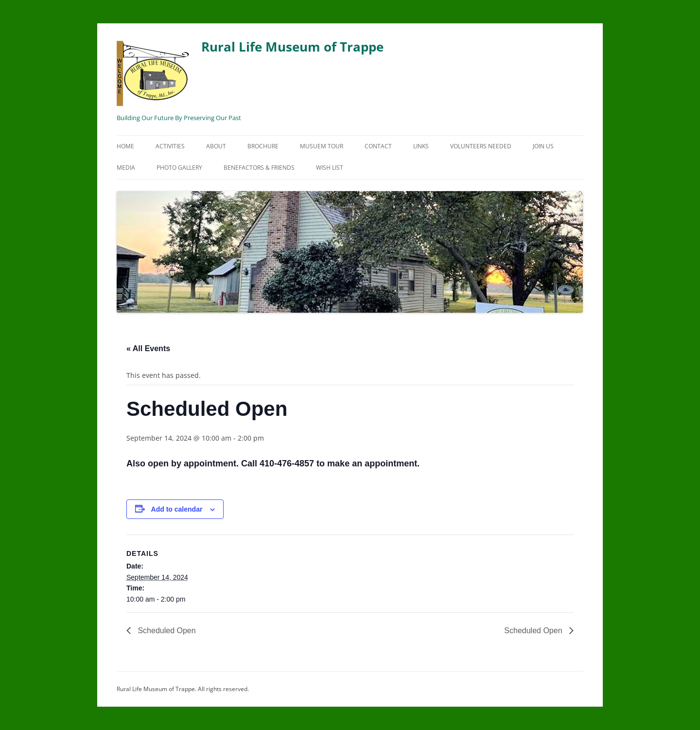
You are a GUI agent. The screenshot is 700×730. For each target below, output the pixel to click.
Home (125, 146)
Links (421, 146)
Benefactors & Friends (259, 168)
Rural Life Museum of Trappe (250, 72)
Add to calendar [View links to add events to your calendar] (177, 509)
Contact (378, 146)
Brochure (263, 146)
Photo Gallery (179, 168)
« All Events (148, 348)
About (216, 146)
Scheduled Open (166, 631)
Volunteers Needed (481, 146)
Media (126, 168)
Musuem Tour (322, 146)
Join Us (543, 146)
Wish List (330, 168)
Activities (170, 146)
